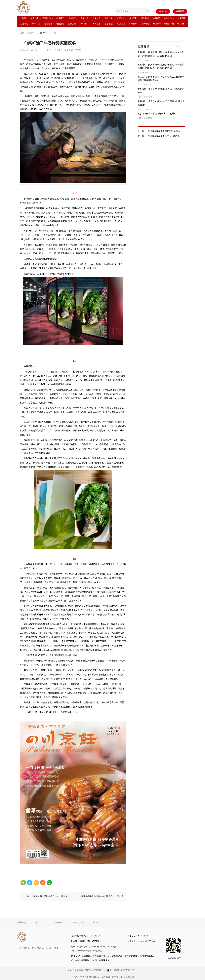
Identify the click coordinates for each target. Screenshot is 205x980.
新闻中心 (32, 33)
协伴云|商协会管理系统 (123, 977)
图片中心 (45, 33)
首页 (22, 33)
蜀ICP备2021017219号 (95, 970)
